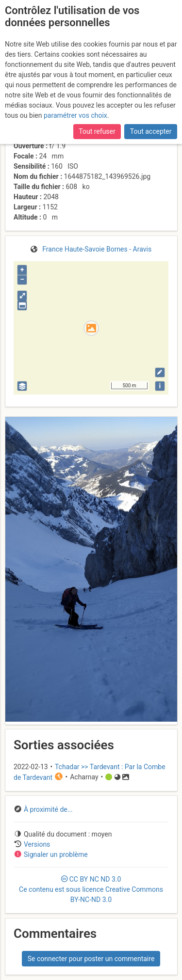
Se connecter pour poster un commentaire (91, 959)
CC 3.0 (91, 889)
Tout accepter (151, 131)
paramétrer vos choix (75, 115)
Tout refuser (97, 131)
